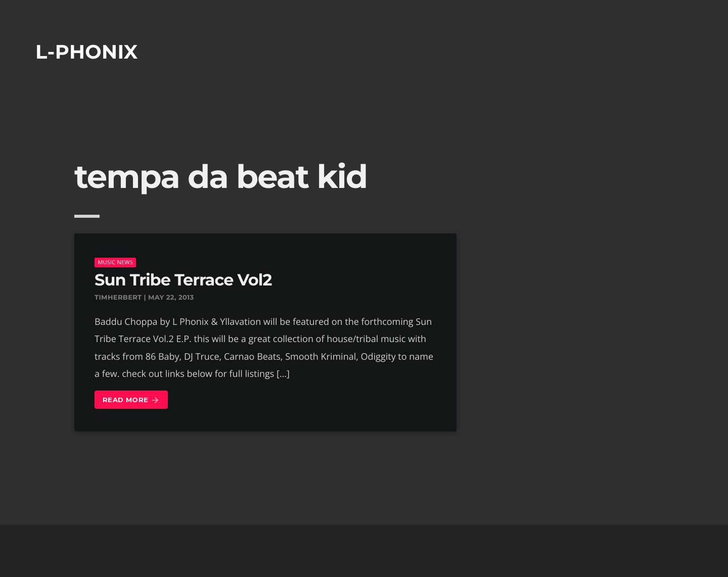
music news (115, 262)
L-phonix (87, 52)
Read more (131, 400)
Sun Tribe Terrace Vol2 (183, 280)
